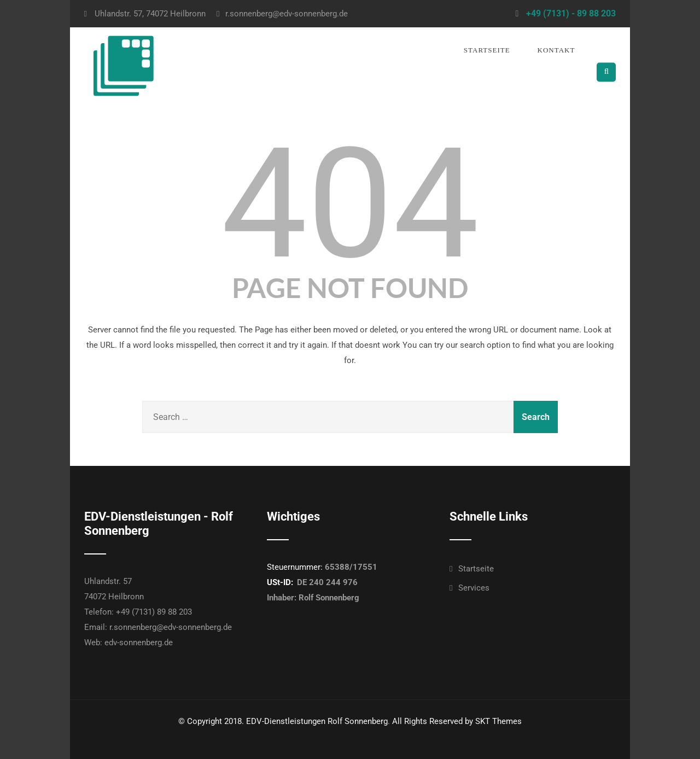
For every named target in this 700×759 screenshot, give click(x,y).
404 (350, 204)
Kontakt (556, 50)
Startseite (487, 50)
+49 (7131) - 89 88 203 (571, 13)
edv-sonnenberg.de (139, 643)
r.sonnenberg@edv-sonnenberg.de (282, 14)
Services (474, 588)
